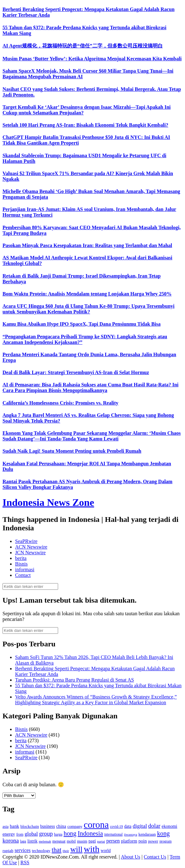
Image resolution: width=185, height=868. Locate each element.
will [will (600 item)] (76, 849)
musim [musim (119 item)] (82, 841)
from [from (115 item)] (20, 835)
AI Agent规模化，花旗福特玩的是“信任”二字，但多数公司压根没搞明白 (83, 46)
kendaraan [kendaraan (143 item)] (147, 834)
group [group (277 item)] (46, 834)
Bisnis (21, 564)
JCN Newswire (30, 553)
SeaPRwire (26, 541)
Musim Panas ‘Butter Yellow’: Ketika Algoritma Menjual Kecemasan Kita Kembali (92, 59)
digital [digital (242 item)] (140, 826)
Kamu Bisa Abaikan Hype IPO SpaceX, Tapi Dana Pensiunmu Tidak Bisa (82, 324)
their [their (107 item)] (66, 851)
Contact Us (155, 857)
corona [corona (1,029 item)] (96, 825)
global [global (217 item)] (31, 834)
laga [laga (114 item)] (23, 841)
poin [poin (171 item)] (143, 841)
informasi (25, 569)
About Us (131, 857)
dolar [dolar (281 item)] (154, 826)
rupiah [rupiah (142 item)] (8, 851)
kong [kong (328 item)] (163, 833)
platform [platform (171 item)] (129, 841)
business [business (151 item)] (48, 826)
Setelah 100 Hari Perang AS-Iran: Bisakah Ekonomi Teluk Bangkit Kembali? (85, 125)
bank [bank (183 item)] (14, 826)
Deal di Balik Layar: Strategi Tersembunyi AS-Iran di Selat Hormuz (76, 372)
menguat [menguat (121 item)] (59, 841)
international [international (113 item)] (114, 835)
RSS (25, 862)
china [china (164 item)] (61, 826)
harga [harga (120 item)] (58, 834)
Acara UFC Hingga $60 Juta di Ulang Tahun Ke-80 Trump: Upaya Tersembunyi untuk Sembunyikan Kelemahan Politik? (89, 309)
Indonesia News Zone (48, 502)
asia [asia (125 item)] (5, 827)
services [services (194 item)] (22, 850)
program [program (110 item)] (166, 841)
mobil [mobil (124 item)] (71, 841)
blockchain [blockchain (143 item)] (30, 826)
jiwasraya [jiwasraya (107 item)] (130, 834)
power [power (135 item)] (153, 841)
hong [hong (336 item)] (70, 833)
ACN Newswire (31, 547)
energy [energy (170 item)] (9, 834)
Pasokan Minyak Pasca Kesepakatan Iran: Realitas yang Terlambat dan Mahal (87, 245)
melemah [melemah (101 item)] (45, 841)
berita (21, 558)
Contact (23, 575)
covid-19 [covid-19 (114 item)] (116, 827)
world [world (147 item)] (106, 851)
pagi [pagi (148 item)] (92, 841)
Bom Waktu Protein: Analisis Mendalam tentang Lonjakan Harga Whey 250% (87, 294)
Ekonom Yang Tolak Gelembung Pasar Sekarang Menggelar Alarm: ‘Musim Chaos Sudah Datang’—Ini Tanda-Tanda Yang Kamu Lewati (92, 436)
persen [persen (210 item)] (113, 841)
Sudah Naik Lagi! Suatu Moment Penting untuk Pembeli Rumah (72, 451)
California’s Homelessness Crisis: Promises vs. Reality (60, 403)
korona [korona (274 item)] (11, 840)
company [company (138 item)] (75, 826)
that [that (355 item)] (56, 850)
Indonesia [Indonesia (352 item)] (90, 833)
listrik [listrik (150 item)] (32, 841)
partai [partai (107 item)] (101, 841)
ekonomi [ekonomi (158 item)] (170, 826)
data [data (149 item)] (128, 826)
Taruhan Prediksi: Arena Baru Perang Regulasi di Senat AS (74, 680)
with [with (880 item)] (92, 849)
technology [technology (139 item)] (41, 851)
